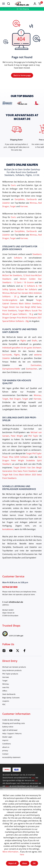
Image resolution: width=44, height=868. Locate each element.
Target (13, 206)
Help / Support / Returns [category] (12, 733)
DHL (33, 778)
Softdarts (18, 258)
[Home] (22, 4)
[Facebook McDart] (24, 651)
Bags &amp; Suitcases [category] (11, 698)
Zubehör (6, 203)
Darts (13, 185)
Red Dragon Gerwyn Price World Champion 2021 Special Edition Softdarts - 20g (22, 318)
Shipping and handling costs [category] (14, 723)
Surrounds (7, 355)
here (22, 855)
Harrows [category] (6, 677)
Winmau (33, 203)
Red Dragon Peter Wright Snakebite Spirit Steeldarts (22, 461)
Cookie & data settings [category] (11, 720)
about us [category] (6, 747)
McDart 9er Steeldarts (12, 275)
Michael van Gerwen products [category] (14, 667)
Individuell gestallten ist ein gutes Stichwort (22, 348)
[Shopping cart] (40, 4)
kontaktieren (8, 529)
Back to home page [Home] (22, 75)
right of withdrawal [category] (10, 730)
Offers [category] (5, 691)
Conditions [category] (7, 744)
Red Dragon (15, 399)
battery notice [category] (8, 727)
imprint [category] (5, 740)
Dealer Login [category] (7, 737)
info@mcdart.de (16, 602)
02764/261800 (10, 587)
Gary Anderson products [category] (12, 670)
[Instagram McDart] (4, 651)
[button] (35, 4)
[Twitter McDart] (18, 651)
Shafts (34, 341)
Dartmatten (36, 365)
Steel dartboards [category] (9, 694)
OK (34, 863)
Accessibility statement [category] (11, 757)
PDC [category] (4, 704)
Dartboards (32, 199)
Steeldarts (37, 254)
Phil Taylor (33, 436)
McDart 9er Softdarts (27, 289)
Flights (23, 341)
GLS (36, 780)
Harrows (24, 206)
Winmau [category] (6, 684)
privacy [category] (5, 750)
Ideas (25, 863)
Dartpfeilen (20, 199)
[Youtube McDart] (11, 651)
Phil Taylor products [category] (10, 674)
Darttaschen (32, 369)
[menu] (4, 4)
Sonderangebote (10, 300)
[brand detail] (7, 103)
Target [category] (5, 681)
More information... (11, 852)
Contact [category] (5, 754)
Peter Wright (17, 436)
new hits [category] (6, 687)
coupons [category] (6, 701)
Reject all (12, 863)
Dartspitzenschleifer (11, 369)
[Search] (9, 4)
